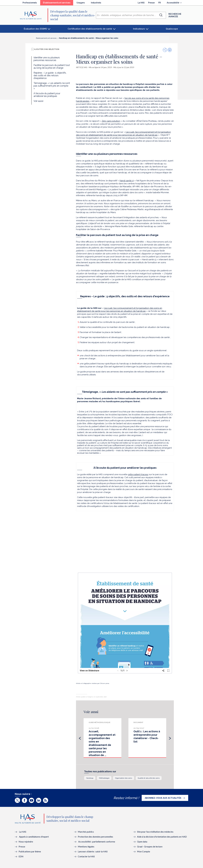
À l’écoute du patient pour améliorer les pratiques (47, 95)
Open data (142, 842)
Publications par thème (30, 851)
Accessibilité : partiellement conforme (97, 842)
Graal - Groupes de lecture (150, 846)
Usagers (81, 3)
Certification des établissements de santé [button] (90, 29)
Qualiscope (172, 29)
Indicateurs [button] (139, 29)
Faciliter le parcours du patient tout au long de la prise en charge (52, 67)
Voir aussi (38, 101)
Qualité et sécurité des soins (149, 778)
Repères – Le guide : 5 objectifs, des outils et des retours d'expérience (50, 75)
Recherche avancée (175, 15)
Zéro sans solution (111, 121)
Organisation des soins (124, 778)
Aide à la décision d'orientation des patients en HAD (162, 837)
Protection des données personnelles (95, 837)
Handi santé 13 (127, 181)
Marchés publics (86, 832)
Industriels (96, 3)
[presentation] (80, 738)
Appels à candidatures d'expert (34, 837)
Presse (151, 3)
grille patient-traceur (138, 474)
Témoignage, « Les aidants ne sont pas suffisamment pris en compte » (52, 86)
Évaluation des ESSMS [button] (35, 29)
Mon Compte (144, 851)
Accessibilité (173, 3)
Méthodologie (104, 778)
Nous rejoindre (26, 842)
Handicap (90, 778)
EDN (21, 856)
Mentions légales (86, 846)
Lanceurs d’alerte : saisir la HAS (93, 851)
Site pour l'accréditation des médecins (155, 832)
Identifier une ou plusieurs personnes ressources (47, 59)
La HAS (141, 3)
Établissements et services (58, 3)
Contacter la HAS (86, 856)
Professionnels (30, 3)
